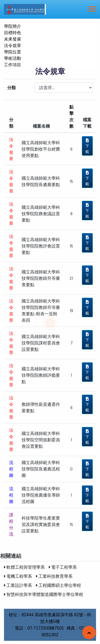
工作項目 (13, 64)
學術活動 (13, 58)
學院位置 (13, 52)
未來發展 (13, 39)
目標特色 (13, 32)
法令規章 (13, 45)
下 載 (87, 146)
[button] (92, 8)
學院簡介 (13, 26)
